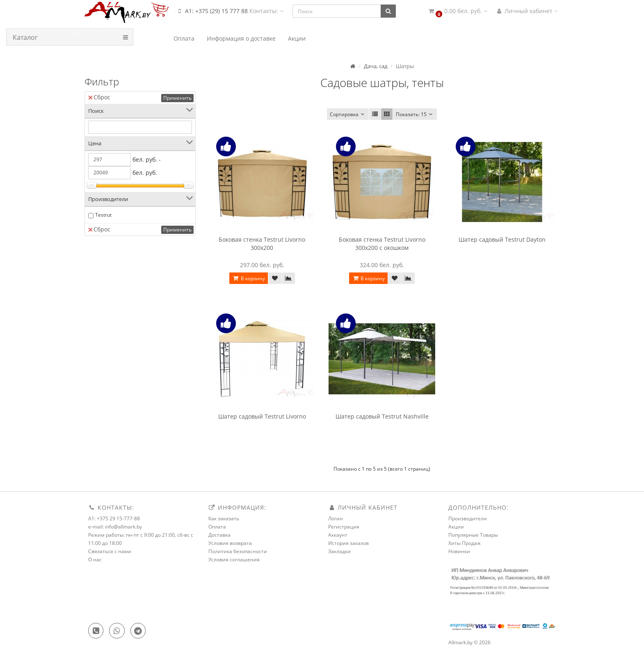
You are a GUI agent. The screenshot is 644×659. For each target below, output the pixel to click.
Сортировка (348, 114)
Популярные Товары (473, 535)
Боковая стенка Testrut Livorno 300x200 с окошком (382, 244)
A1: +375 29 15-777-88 (114, 518)
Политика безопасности (238, 551)
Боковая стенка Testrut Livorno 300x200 (262, 244)
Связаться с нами (110, 551)
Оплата (217, 527)
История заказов (348, 543)
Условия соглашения (234, 559)
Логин (336, 518)
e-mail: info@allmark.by (115, 527)
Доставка (219, 535)
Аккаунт (338, 535)
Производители (468, 518)
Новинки (459, 551)
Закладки (339, 551)
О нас (95, 559)
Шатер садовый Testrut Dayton (502, 239)
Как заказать (224, 518)
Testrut (103, 215)
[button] (457, 11)
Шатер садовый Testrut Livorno (262, 416)
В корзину (249, 278)
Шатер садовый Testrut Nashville (382, 416)
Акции (456, 527)
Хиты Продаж (465, 543)
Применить (177, 98)
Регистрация (344, 527)
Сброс (99, 97)
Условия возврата (230, 543)
